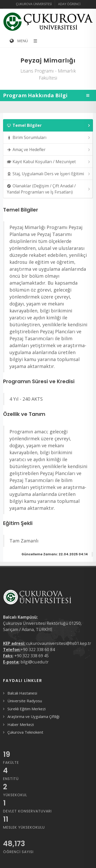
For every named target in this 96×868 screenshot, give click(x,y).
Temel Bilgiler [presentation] (49, 125)
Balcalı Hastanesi (22, 693)
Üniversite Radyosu (25, 701)
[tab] (48, 125)
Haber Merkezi (21, 724)
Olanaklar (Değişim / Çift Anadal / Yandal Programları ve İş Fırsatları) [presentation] (49, 189)
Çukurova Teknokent (25, 732)
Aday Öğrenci (69, 4)
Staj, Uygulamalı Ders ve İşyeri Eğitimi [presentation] (49, 174)
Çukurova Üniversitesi (34, 4)
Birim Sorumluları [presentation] (49, 138)
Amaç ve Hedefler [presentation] (49, 150)
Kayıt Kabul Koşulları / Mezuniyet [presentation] (49, 162)
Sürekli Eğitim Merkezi (26, 709)
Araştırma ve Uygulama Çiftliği (33, 716)
